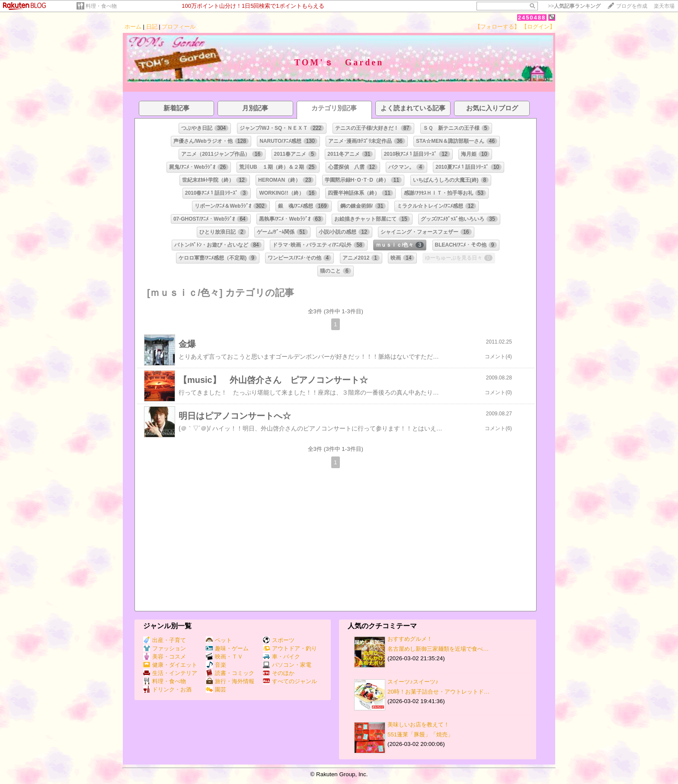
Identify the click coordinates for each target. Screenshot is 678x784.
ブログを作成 (632, 6)
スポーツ (279, 640)
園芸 (216, 689)
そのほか (279, 673)
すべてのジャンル (290, 681)
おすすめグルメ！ (410, 639)
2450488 (532, 18)
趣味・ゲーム (227, 648)
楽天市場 (664, 6)
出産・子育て (165, 640)
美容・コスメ (165, 657)
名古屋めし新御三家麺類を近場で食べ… (438, 649)
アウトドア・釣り (290, 648)
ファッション (165, 648)
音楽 (216, 665)
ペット (219, 640)
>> (574, 6)
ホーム (133, 27)
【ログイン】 (538, 27)
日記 (152, 27)
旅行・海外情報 (230, 681)
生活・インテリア (170, 673)
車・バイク (281, 657)
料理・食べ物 (101, 6)
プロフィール (179, 27)
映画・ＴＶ (224, 657)
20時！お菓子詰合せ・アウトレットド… (438, 692)
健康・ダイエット (170, 665)
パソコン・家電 (287, 665)
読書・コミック (230, 673)
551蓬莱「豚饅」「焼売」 (420, 734)
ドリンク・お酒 (167, 689)
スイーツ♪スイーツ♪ (413, 682)
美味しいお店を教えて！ (418, 725)
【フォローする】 (497, 27)
